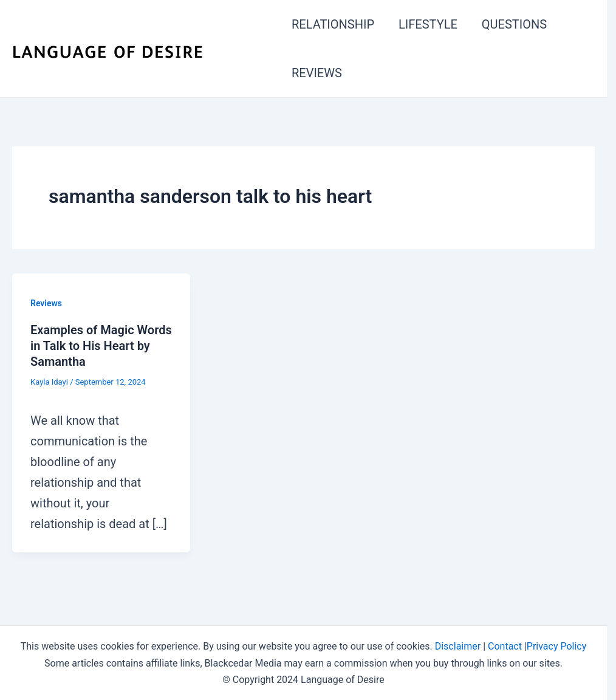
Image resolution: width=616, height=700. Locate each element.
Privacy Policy (557, 646)
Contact (505, 646)
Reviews (46, 303)
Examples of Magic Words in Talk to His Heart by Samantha (101, 346)
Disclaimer (458, 646)
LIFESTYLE (428, 24)
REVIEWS (317, 73)
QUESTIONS (514, 24)
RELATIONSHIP (333, 24)
